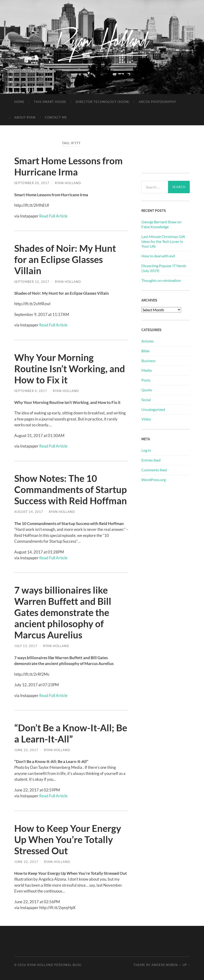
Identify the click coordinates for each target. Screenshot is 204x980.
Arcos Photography (157, 102)
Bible (145, 351)
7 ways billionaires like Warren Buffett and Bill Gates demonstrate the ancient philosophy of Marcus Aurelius (63, 612)
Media (147, 370)
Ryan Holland (68, 183)
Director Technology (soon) (103, 102)
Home (19, 102)
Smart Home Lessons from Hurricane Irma (68, 166)
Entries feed (151, 460)
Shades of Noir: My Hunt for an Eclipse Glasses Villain (65, 259)
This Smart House (50, 102)
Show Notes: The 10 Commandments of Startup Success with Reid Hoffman (71, 490)
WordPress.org (154, 480)
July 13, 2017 (26, 646)
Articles (148, 341)
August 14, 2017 (29, 512)
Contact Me (56, 117)
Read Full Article (53, 216)
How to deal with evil (158, 256)
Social (146, 400)
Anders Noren (165, 965)
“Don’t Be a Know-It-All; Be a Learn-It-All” (71, 733)
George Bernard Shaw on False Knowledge (161, 224)
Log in (146, 450)
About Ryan (25, 117)
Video (146, 419)
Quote (147, 390)
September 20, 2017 (32, 183)
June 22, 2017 (26, 750)
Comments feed (154, 470)
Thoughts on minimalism (161, 280)
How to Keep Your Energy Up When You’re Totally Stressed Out (68, 840)
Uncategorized (153, 409)
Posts (146, 380)
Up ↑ (186, 965)
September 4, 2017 (31, 391)
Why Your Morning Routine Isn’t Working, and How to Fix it (70, 369)
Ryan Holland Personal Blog (54, 965)
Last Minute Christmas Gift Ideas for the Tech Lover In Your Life (163, 241)
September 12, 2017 (32, 282)
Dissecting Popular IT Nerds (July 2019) (164, 268)
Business (149, 361)
